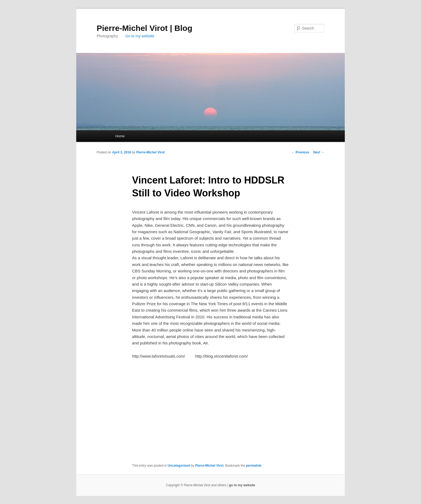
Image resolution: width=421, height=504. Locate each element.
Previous (300, 152)
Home (120, 136)
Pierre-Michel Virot (150, 152)
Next (319, 152)
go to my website (242, 485)
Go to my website (140, 36)
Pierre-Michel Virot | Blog (144, 28)
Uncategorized (179, 466)
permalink (254, 466)
